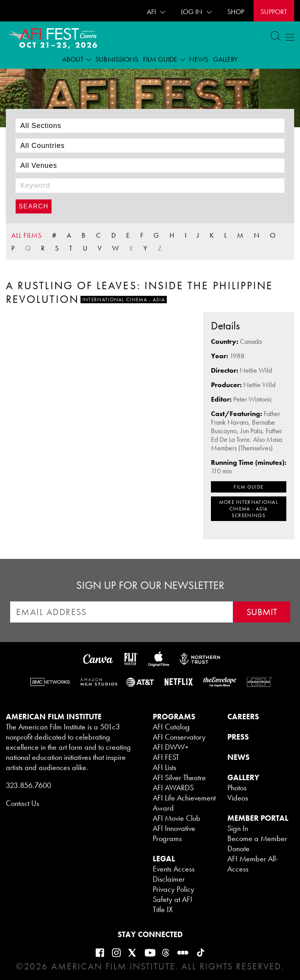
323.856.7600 (29, 785)
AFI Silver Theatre (179, 777)
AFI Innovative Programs (174, 833)
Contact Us (22, 803)
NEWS (238, 757)
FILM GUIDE (248, 487)
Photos (237, 788)
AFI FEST (166, 757)
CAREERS (243, 717)
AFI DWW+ (171, 747)
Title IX (163, 909)
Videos (238, 798)
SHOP (236, 12)
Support (274, 12)
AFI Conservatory (179, 737)
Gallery (225, 59)
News (199, 59)
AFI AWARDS (173, 788)
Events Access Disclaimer (174, 874)
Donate (238, 848)
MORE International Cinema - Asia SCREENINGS (249, 509)
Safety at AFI (172, 899)
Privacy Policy (173, 889)
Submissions (117, 59)
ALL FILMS (27, 235)
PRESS (238, 737)
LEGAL (164, 859)
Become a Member (257, 838)
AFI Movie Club (177, 818)
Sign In (238, 828)
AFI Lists (164, 767)
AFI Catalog (171, 727)
